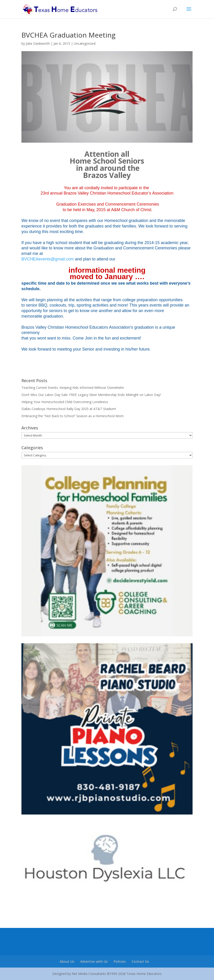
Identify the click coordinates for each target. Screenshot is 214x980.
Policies (120, 961)
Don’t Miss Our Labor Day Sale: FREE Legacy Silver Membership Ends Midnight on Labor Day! (91, 395)
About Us (67, 961)
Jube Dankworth (38, 43)
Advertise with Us (94, 961)
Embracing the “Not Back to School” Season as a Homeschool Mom (73, 416)
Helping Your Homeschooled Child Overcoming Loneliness (65, 402)
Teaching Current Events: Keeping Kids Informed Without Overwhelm (73, 388)
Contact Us (140, 961)
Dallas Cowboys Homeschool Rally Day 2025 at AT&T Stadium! (69, 409)
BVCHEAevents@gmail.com (48, 259)
